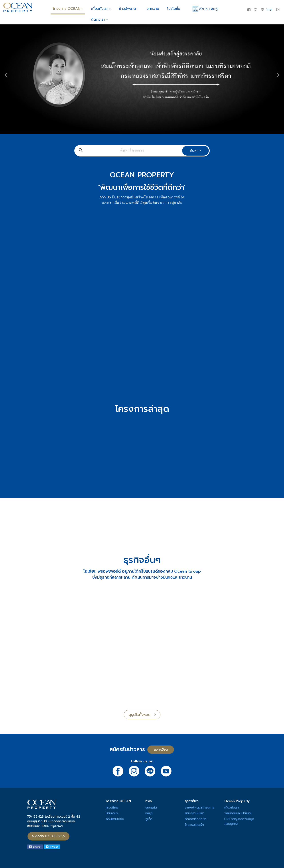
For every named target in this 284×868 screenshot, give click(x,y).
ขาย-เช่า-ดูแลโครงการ (199, 808)
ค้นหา (195, 151)
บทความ (153, 9)
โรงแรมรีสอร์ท (194, 825)
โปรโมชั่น (174, 9)
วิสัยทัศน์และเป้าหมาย (238, 813)
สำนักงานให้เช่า (195, 813)
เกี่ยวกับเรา (101, 9)
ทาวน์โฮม (112, 808)
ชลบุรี (149, 813)
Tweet (52, 847)
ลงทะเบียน (161, 750)
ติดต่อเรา (99, 20)
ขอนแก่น (151, 808)
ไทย (269, 10)
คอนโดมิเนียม (115, 819)
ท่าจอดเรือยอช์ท (196, 819)
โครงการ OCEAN (68, 9)
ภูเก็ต (149, 819)
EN (278, 10)
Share (35, 847)
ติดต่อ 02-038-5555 (48, 836)
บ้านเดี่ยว (112, 813)
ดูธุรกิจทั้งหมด (142, 715)
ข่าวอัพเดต (129, 9)
